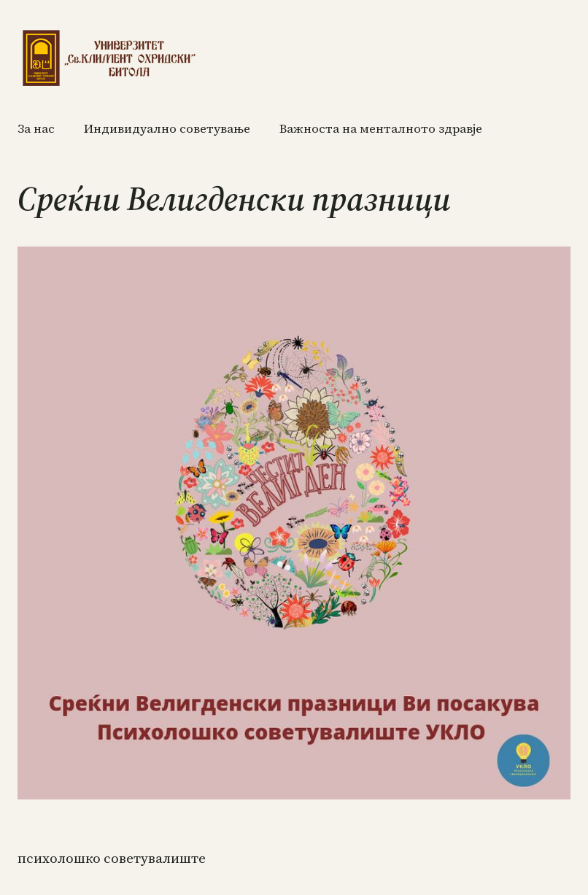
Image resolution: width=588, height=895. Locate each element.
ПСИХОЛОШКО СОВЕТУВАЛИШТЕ (112, 858)
